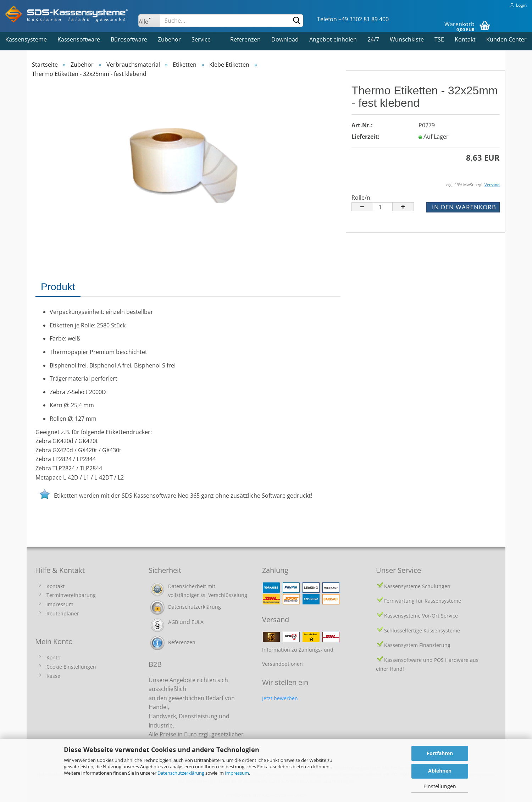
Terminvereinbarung (71, 595)
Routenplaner (63, 613)
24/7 (373, 39)
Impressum (237, 773)
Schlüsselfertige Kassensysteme (422, 630)
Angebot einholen (333, 39)
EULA (198, 622)
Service (201, 39)
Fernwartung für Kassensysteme (423, 601)
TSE (439, 39)
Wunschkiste (407, 39)
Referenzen (245, 39)
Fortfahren (440, 753)
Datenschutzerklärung (181, 773)
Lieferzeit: (365, 137)
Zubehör (169, 39)
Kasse (53, 676)
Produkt (58, 287)
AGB (173, 622)
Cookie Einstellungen (71, 667)
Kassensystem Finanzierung (417, 645)
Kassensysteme (26, 39)
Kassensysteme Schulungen (417, 586)
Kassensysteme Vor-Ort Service (421, 616)
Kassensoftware (79, 39)
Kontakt (465, 39)
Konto (53, 657)
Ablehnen (440, 771)
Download (285, 39)
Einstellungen (440, 786)
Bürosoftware (129, 39)
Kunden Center (506, 39)
